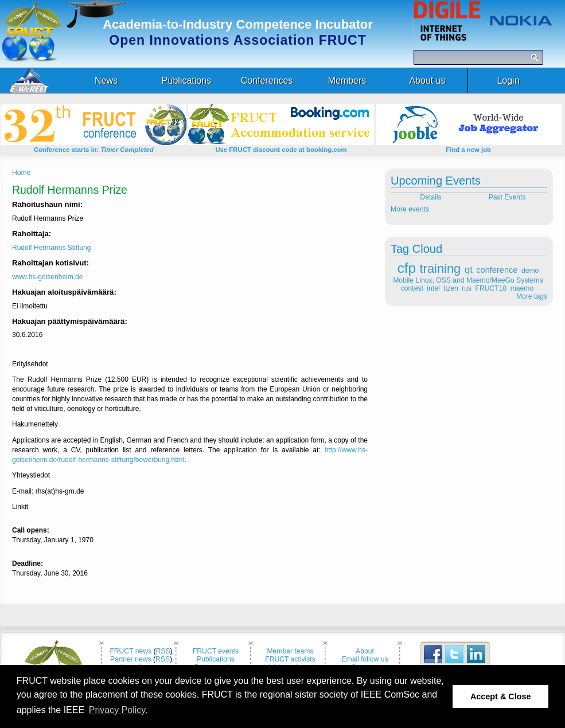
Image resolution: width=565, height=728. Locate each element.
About (365, 651)
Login (508, 81)
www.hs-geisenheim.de (47, 277)
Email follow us (365, 659)
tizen (451, 288)
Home (21, 173)
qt (469, 270)
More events (410, 209)
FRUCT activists (290, 659)
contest (412, 288)
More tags (532, 296)
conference (497, 270)
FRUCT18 (491, 288)
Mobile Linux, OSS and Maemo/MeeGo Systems (468, 280)
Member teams (290, 651)
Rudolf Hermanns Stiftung (51, 248)
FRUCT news (130, 651)
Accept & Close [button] (501, 696)
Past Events (508, 197)
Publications (216, 659)
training (441, 269)
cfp (407, 268)
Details (430, 197)
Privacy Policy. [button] (118, 710)
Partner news (131, 659)
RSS (163, 651)
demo (530, 271)
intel (433, 288)
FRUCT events (216, 651)
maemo (522, 288)
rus (467, 288)
